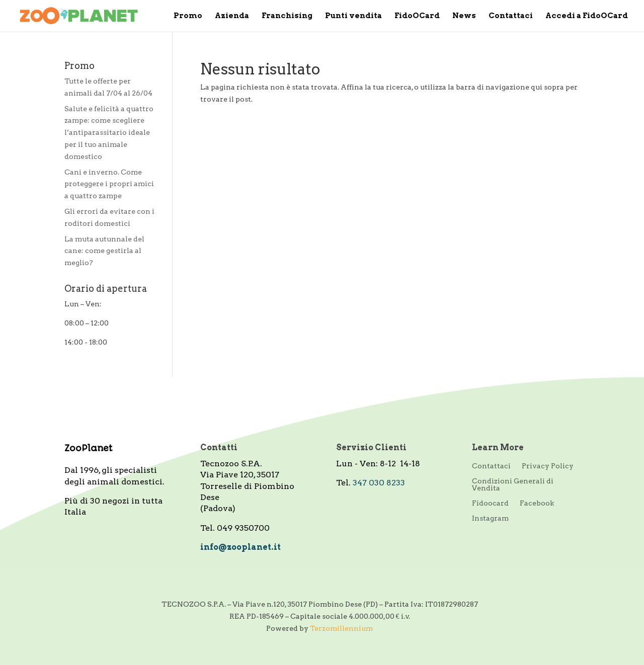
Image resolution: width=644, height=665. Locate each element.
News (464, 17)
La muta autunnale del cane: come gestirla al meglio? (104, 251)
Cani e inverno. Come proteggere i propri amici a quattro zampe (109, 184)
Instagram (490, 518)
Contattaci (511, 17)
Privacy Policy (548, 466)
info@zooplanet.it (240, 547)
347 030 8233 (379, 483)
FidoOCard (417, 17)
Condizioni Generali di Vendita (513, 485)
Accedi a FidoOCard (587, 17)
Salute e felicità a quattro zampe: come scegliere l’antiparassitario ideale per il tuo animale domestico (109, 133)
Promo (188, 17)
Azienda (232, 17)
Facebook (537, 503)
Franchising (287, 17)
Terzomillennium (341, 628)
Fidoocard (490, 503)
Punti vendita (353, 17)
